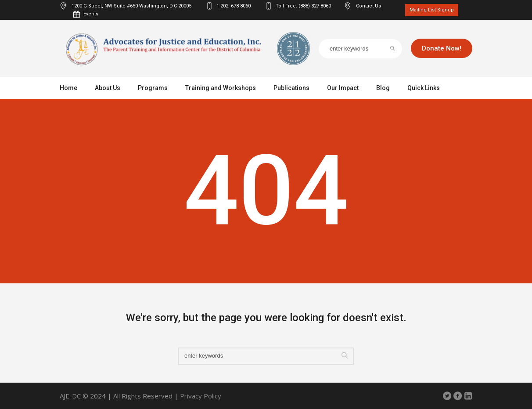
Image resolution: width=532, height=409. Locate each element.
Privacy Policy (201, 396)
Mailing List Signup (432, 10)
